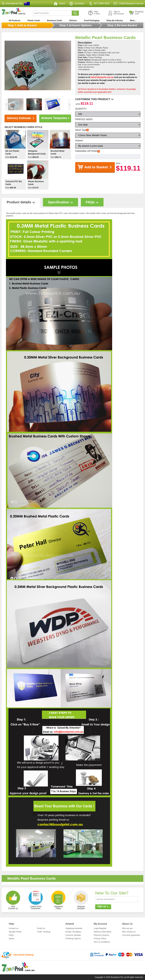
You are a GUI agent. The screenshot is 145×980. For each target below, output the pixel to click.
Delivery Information (103, 932)
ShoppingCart (136, 13)
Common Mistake (73, 935)
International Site (14, 3)
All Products (14, 20)
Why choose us (129, 932)
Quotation (77, 3)
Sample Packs (15, 932)
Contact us (14, 928)
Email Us (41, 928)
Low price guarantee (131, 935)
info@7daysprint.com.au (128, 3)
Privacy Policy (100, 938)
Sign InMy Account (116, 13)
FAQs (11, 935)
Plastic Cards (34, 20)
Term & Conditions (102, 942)
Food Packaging (92, 20)
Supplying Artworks (74, 928)
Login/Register (100, 928)
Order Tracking (44, 932)
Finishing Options (73, 938)
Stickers (73, 20)
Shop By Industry (115, 20)
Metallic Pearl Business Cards (105, 37)
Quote (11, 938)
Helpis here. (94, 13)
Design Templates (73, 932)
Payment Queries (101, 935)
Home (59, 3)
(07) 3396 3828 (99, 3)
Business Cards (55, 20)
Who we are (127, 928)
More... (133, 20)
